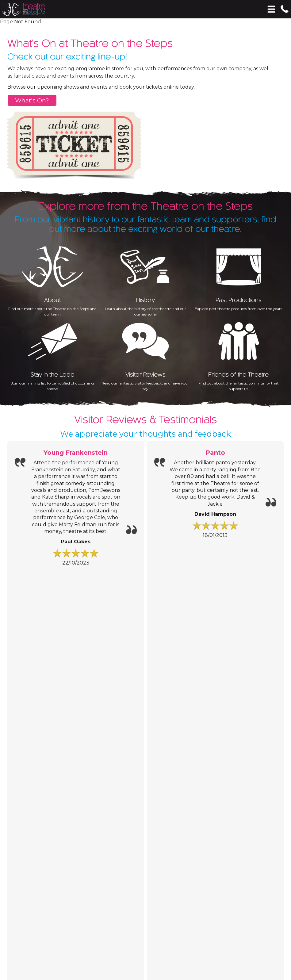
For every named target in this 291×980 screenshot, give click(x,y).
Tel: (11, 732)
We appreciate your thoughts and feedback (145, 434)
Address (16, 752)
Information (37, 605)
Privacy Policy (227, 888)
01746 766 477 (35, 731)
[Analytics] (145, 911)
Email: (14, 742)
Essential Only (81, 930)
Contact (27, 714)
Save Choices (46, 930)
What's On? (32, 100)
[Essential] (2, 898)
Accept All (13, 930)
